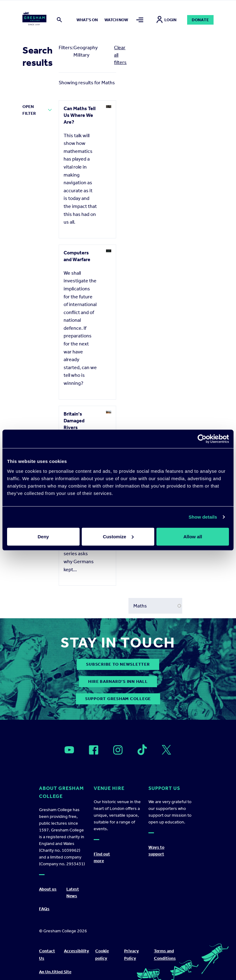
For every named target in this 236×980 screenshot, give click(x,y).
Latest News (73, 892)
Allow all (193, 536)
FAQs (44, 909)
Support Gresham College (118, 699)
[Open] (69, 750)
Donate (201, 20)
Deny (43, 536)
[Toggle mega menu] (140, 20)
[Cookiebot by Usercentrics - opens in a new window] (202, 439)
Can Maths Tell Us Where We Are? (80, 115)
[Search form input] (155, 606)
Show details (203, 517)
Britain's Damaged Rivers (74, 421)
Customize (118, 536)
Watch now (116, 20)
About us (48, 889)
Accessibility (77, 951)
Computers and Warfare (77, 256)
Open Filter (29, 110)
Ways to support (156, 851)
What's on (87, 20)
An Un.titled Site (55, 972)
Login (166, 20)
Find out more (102, 857)
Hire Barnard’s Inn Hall (118, 681)
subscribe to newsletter (118, 664)
